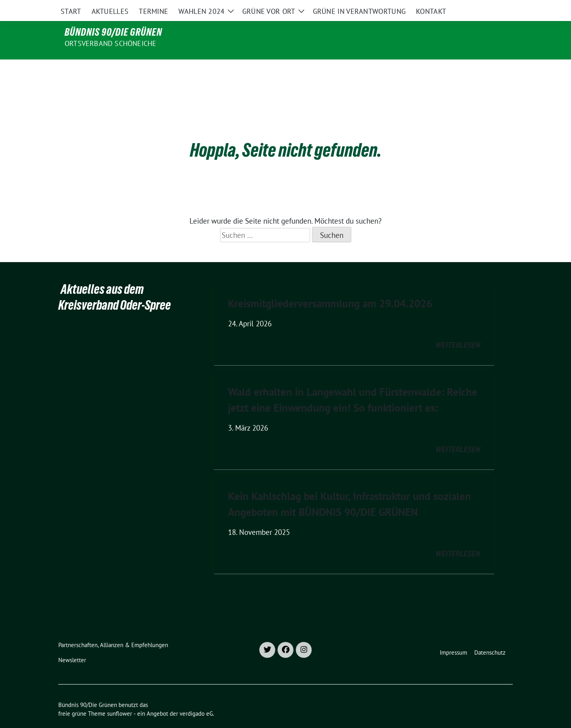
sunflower (120, 697)
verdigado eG (196, 697)
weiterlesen (458, 328)
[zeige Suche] (499, 8)
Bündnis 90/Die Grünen (113, 32)
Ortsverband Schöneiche (110, 43)
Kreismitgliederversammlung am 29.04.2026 (330, 287)
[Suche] (487, 8)
